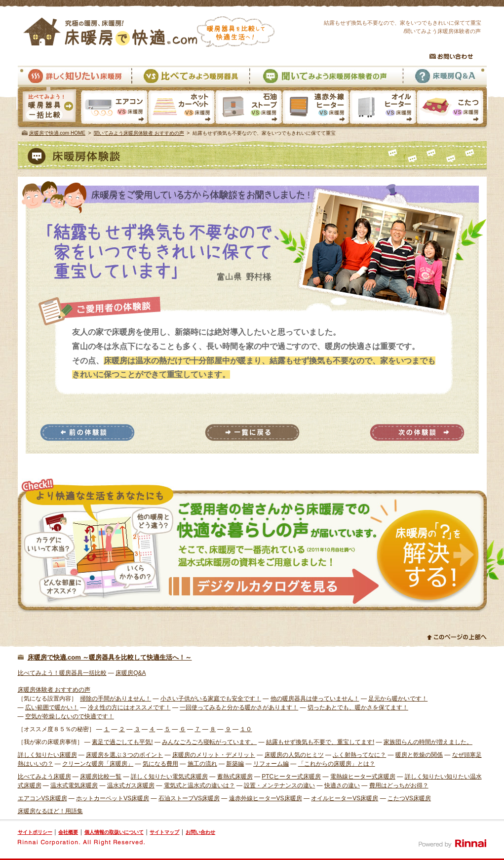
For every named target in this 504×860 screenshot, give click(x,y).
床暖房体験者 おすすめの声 (54, 690)
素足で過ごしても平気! (122, 742)
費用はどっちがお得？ (399, 785)
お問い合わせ (451, 56)
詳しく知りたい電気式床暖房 (169, 777)
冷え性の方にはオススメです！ (129, 707)
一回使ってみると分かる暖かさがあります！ (239, 707)
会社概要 (68, 832)
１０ (246, 729)
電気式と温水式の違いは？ (199, 785)
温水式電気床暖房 (74, 785)
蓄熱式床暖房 (235, 777)
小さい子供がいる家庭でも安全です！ (211, 699)
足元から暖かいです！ (398, 699)
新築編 (235, 764)
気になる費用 (160, 764)
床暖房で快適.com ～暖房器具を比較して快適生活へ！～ (110, 657)
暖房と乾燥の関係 (419, 755)
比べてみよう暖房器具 (190, 76)
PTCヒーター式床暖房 (291, 777)
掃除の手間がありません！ (116, 699)
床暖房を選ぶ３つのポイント (124, 755)
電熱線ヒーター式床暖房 (363, 777)
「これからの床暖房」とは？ (337, 764)
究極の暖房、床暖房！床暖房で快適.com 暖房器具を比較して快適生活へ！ (149, 32)
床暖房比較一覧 (101, 777)
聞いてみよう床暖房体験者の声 (326, 76)
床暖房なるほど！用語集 (50, 811)
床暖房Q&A (445, 76)
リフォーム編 (271, 764)
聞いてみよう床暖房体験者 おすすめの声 (139, 133)
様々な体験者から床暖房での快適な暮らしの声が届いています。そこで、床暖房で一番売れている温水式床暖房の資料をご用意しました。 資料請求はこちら (252, 545)
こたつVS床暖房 (452, 108)
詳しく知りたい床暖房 (75, 76)
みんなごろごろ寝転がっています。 (209, 742)
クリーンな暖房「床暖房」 (98, 764)
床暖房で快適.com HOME (57, 133)
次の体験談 (417, 432)
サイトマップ (164, 832)
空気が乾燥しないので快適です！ (70, 716)
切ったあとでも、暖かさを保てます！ (358, 707)
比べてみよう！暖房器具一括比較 (62, 673)
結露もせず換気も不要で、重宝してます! (320, 742)
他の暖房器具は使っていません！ (315, 699)
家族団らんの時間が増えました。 (428, 742)
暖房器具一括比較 (49, 108)
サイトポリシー (35, 832)
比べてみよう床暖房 (44, 777)
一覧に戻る (252, 432)
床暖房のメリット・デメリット (214, 755)
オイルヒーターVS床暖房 (383, 108)
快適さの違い (342, 785)
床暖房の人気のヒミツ (294, 755)
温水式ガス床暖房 (131, 785)
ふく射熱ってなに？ (359, 755)
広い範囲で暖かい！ (52, 707)
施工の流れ (202, 764)
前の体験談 (87, 432)
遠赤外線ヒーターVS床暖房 (315, 108)
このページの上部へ (457, 637)
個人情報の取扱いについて (114, 832)
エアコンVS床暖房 (114, 108)
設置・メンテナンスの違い (279, 785)
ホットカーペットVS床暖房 (181, 108)
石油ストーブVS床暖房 (248, 108)
